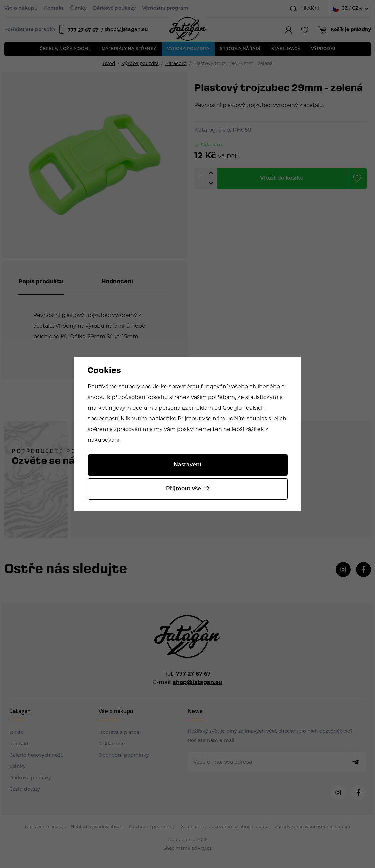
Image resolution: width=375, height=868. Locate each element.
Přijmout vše (183, 489)
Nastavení (187, 465)
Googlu (232, 408)
